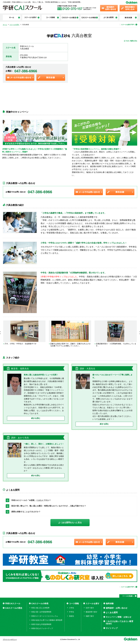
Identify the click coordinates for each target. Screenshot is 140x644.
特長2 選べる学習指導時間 (41, 612)
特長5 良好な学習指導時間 (41, 624)
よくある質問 (112, 612)
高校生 (72, 616)
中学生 (72, 612)
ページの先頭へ (128, 596)
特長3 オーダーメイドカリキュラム (45, 616)
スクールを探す (93, 604)
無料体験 (110, 604)
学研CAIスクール (13, 604)
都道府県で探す (92, 612)
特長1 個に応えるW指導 (40, 608)
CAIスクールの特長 (40, 604)
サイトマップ (112, 628)
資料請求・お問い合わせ (117, 608)
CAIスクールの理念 (14, 608)
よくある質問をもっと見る (70, 523)
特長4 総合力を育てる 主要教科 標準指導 (47, 620)
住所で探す (90, 608)
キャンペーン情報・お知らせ (119, 617)
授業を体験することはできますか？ (26, 512)
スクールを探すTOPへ (128, 25)
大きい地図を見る (132, 41)
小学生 (72, 608)
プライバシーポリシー (10, 639)
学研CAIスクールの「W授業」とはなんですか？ (31, 500)
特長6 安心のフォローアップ (42, 628)
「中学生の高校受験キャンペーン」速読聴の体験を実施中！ (97, 149)
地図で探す (90, 616)
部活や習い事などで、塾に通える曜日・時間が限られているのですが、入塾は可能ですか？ (49, 506)
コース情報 (74, 604)
